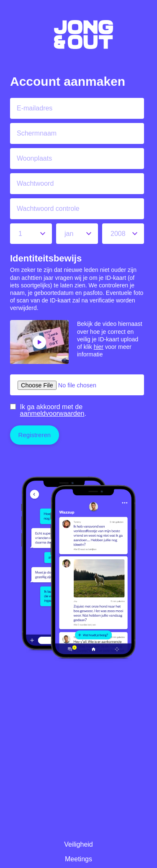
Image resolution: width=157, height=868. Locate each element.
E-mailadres (35, 108)
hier (99, 347)
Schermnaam (37, 133)
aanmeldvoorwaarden (52, 414)
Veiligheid (78, 844)
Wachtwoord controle (48, 209)
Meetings (78, 859)
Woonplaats (34, 158)
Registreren (35, 435)
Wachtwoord (35, 183)
